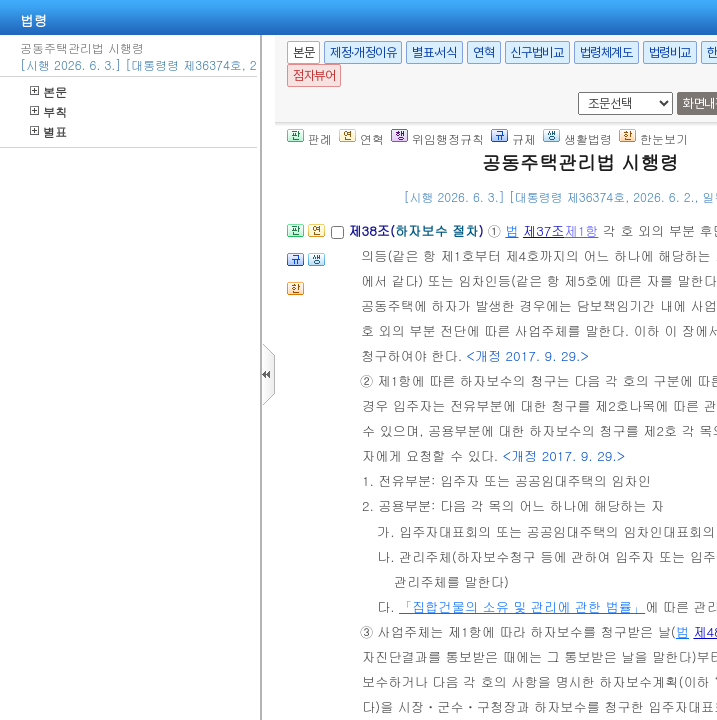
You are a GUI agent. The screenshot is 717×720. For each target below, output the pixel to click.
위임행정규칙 (437, 138)
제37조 (544, 230)
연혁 (483, 52)
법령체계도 (606, 52)
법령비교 (670, 52)
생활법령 (577, 138)
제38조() (417, 230)
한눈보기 (653, 138)
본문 (48, 91)
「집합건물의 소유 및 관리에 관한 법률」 (522, 606)
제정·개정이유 (363, 52)
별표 (48, 131)
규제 (513, 138)
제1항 (581, 230)
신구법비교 (537, 52)
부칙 (48, 111)
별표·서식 (434, 52)
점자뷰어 (314, 75)
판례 (309, 138)
